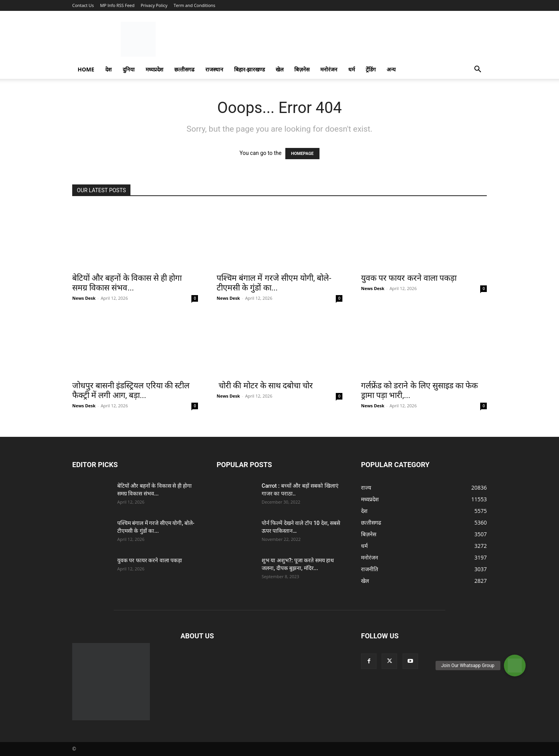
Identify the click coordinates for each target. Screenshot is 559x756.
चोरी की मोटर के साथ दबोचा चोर (265, 386)
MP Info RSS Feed (117, 5)
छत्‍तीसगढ (184, 69)
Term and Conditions (194, 5)
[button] (477, 70)
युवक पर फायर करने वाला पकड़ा (409, 278)
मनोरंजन (329, 69)
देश (109, 69)
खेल (279, 69)
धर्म (352, 69)
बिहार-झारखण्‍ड (250, 69)
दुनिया (129, 69)
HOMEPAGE (302, 154)
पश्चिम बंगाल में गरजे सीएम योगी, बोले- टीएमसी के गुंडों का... (274, 283)
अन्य (391, 69)
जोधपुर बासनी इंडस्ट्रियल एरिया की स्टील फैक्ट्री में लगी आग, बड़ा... (131, 390)
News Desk (84, 298)
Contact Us (83, 5)
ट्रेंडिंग (371, 69)
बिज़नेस (302, 69)
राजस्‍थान (214, 69)
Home (86, 69)
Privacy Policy (154, 5)
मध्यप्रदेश (155, 69)
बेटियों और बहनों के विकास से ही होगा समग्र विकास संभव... (127, 283)
